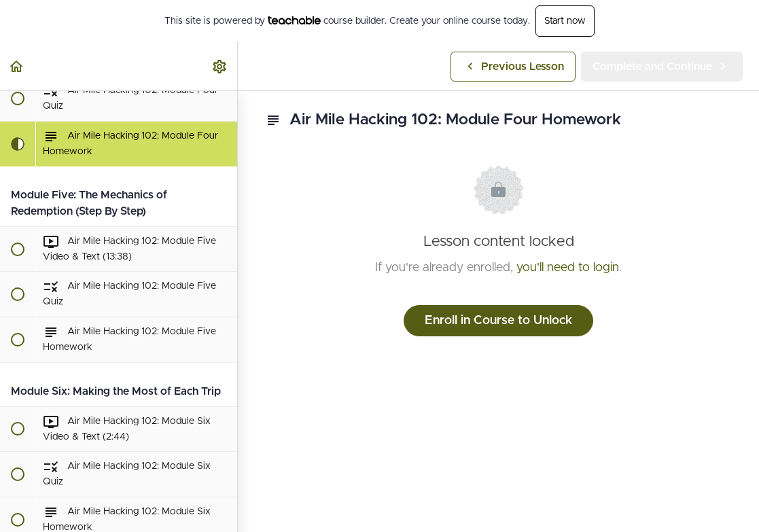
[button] (17, 66)
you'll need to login (568, 268)
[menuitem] (220, 66)
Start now (565, 21)
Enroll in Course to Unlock (498, 321)
